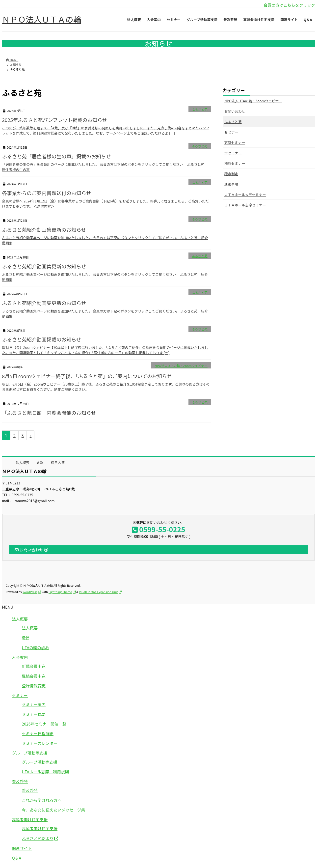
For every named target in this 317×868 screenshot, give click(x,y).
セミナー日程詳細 (38, 733)
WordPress (30, 592)
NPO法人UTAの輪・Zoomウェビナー (181, 366)
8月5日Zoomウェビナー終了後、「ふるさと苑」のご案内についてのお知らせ (87, 376)
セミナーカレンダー (40, 743)
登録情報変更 (34, 686)
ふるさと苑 (200, 109)
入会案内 (20, 657)
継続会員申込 (34, 676)
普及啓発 (20, 781)
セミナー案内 (34, 704)
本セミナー (233, 153)
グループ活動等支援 (30, 753)
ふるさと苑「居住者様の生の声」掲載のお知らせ (56, 156)
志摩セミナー (235, 142)
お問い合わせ (235, 111)
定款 (40, 463)
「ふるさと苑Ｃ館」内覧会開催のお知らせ (49, 413)
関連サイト (22, 848)
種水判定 (231, 174)
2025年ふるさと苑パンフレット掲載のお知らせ (54, 120)
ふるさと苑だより (38, 838)
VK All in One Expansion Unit (98, 592)
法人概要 (23, 463)
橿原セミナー (235, 163)
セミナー (231, 132)
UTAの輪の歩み (35, 647)
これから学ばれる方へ (42, 800)
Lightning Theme (60, 592)
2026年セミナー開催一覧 (44, 724)
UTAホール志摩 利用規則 (45, 772)
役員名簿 (58, 463)
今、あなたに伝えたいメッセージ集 (53, 810)
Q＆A (17, 858)
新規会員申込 (34, 666)
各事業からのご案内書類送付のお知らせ (47, 193)
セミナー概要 (34, 714)
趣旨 (26, 638)
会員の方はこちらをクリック (289, 5)
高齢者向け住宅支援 (30, 819)
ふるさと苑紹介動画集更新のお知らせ (44, 230)
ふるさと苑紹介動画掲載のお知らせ (42, 339)
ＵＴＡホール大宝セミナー (245, 195)
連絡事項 (231, 184)
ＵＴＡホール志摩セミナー (245, 205)
